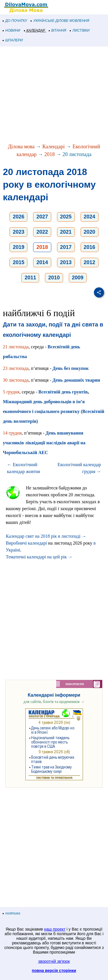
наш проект (55, 929)
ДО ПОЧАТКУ (15, 21)
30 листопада (16, 380)
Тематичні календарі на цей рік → (39, 557)
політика (12, 913)
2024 (90, 217)
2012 (90, 262)
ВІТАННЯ (58, 30)
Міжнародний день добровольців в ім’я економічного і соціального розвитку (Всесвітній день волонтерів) (54, 411)
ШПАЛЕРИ (13, 40)
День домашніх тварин (76, 380)
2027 (42, 217)
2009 (78, 278)
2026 (18, 217)
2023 (18, 232)
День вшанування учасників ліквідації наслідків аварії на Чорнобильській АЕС (44, 443)
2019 (18, 247)
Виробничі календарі (26, 543)
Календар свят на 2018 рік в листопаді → (46, 536)
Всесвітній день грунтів (63, 392)
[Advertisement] (54, 95)
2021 (66, 232)
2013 (66, 262)
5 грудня (11, 392)
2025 (66, 217)
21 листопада (16, 347)
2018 (50, 154)
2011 (30, 278)
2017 (66, 247)
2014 (42, 262)
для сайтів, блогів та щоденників (54, 702)
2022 (42, 232)
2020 (90, 232)
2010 (54, 278)
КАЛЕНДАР (35, 30)
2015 (18, 262)
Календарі (54, 147)
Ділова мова (21, 147)
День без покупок (71, 368)
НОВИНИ (12, 30)
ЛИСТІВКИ (80, 30)
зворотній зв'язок (54, 961)
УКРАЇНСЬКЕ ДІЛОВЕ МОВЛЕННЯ (60, 21)
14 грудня (12, 433)
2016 (90, 247)
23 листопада (16, 368)
